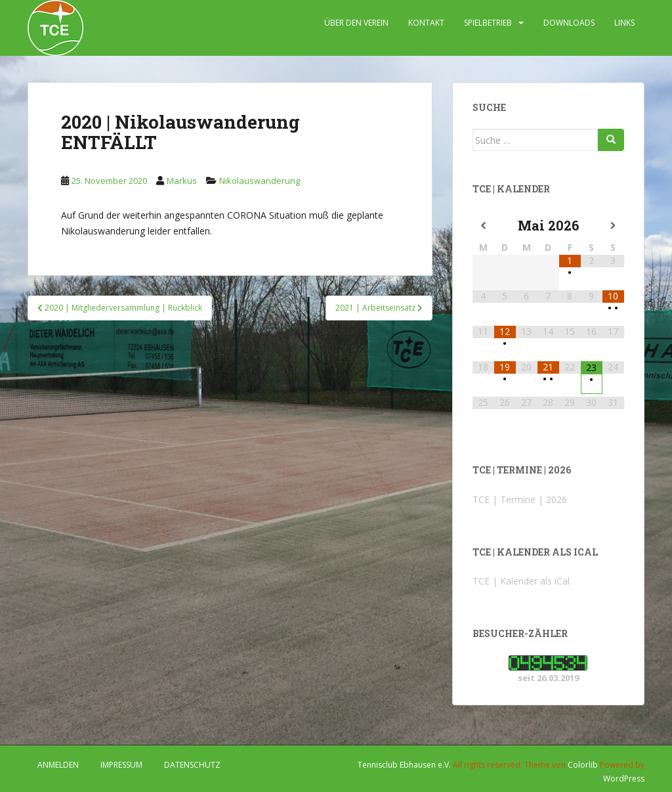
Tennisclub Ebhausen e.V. (404, 765)
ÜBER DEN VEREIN (356, 23)
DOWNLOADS (569, 23)
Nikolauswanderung (260, 181)
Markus (182, 181)
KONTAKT (426, 23)
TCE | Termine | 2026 (520, 499)
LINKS (624, 23)
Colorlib (583, 765)
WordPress (624, 779)
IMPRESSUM (121, 765)
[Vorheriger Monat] (483, 226)
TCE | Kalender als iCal (521, 581)
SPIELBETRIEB (488, 23)
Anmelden (58, 765)
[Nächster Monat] (613, 226)
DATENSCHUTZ (192, 765)
